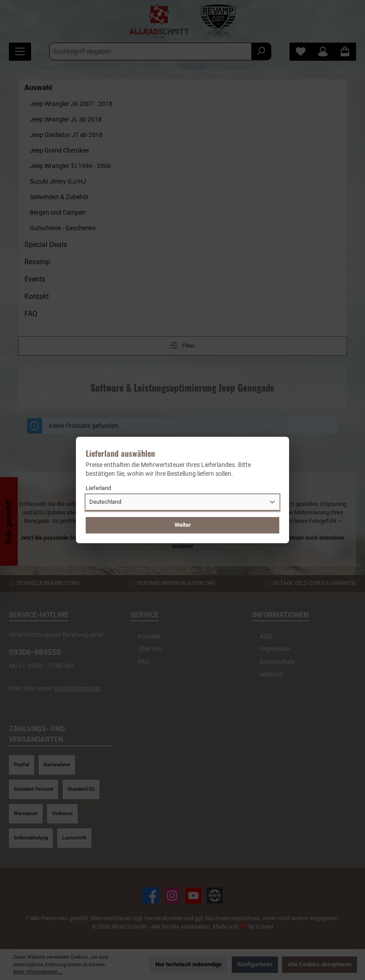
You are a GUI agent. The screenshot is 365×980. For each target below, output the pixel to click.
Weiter (183, 525)
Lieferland (98, 488)
